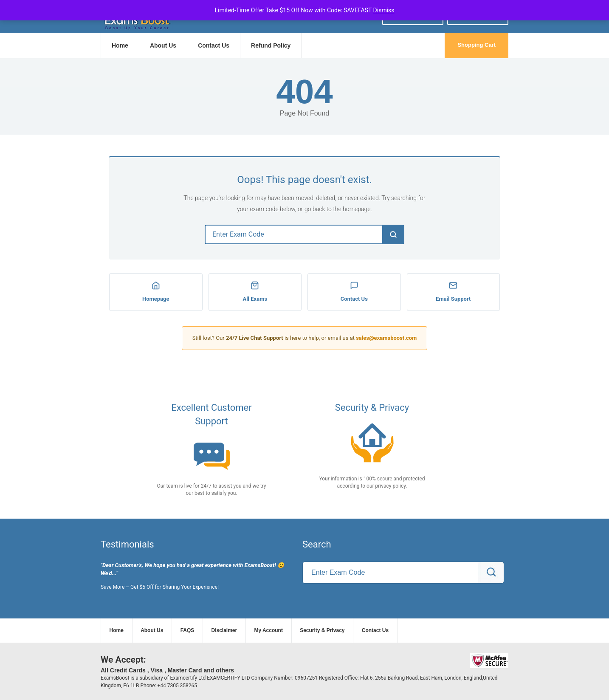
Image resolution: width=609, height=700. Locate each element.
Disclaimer (224, 630)
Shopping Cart (476, 45)
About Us (163, 45)
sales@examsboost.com (386, 338)
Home (120, 45)
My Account (268, 630)
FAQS (187, 630)
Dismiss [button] (384, 10)
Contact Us (214, 45)
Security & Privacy (322, 630)
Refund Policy (271, 45)
